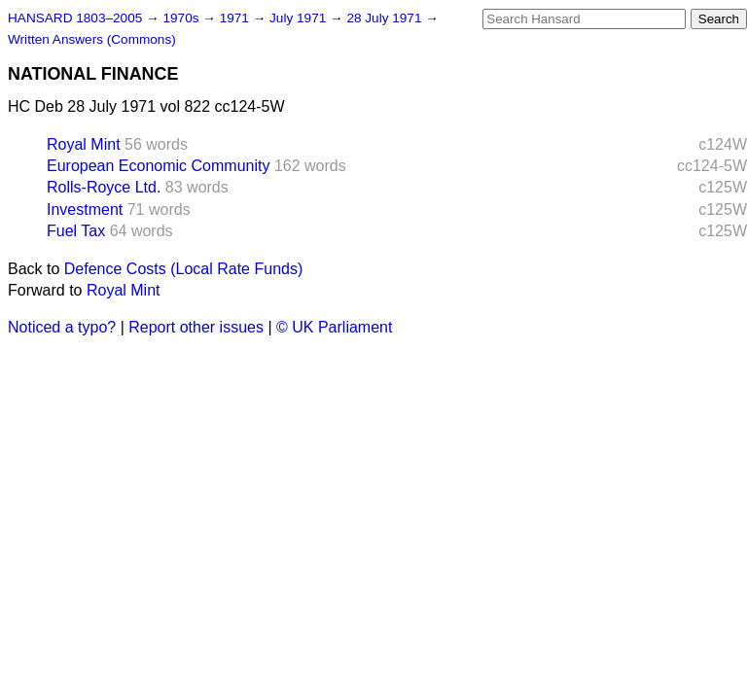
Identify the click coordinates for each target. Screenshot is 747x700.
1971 (236, 18)
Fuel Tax (76, 231)
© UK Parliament (334, 327)
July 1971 (300, 18)
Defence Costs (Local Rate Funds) (183, 269)
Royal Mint (84, 144)
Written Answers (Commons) (92, 39)
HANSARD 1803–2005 (75, 18)
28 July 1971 (386, 18)
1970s (182, 18)
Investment (85, 210)
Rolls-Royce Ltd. (104, 187)
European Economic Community (158, 166)
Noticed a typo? (62, 327)
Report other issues (196, 327)
